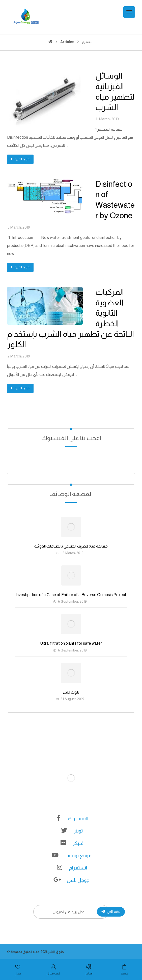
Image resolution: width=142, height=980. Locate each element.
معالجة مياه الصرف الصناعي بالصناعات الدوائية (71, 546)
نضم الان (111, 912)
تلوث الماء (71, 692)
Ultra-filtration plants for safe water (71, 643)
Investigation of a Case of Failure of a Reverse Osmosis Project (71, 595)
